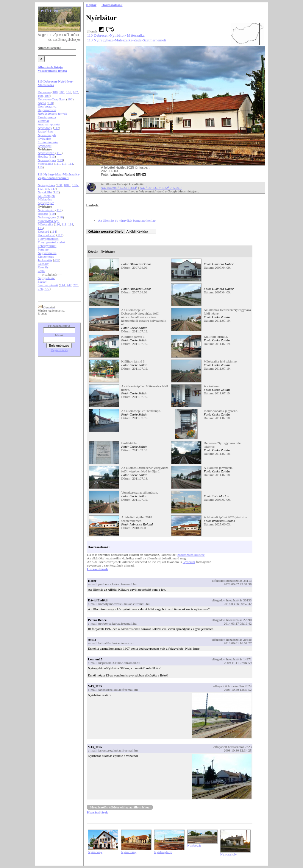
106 (69, 92)
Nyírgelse (44, 139)
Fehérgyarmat (47, 246)
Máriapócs (45, 199)
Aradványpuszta (49, 124)
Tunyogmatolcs (48, 239)
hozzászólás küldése (191, 555)
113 (59, 153)
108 (40, 96)
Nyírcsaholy (228, 854)
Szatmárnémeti (48, 285)
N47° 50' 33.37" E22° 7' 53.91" (161, 188)
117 (53, 189)
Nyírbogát (45, 146)
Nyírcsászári (46, 153)
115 (40, 167)
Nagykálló (45, 192)
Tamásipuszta (47, 117)
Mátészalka (46, 164)
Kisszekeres (46, 256)
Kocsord (43, 231)
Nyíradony (45, 128)
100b (67, 185)
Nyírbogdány (163, 852)
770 (76, 285)
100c (75, 185)
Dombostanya (47, 106)
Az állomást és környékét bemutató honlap (127, 220)
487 (57, 260)
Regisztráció (59, 350)
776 (40, 289)
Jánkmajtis (45, 260)
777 (47, 289)
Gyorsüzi (189, 562)
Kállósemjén (46, 196)
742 (69, 285)
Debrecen (44, 92)
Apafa (42, 103)
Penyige (43, 249)
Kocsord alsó (47, 235)
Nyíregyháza (46, 185)
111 (57, 164)
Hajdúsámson (47, 110)
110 (59, 210)
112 (57, 128)
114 (71, 164)
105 (62, 92)
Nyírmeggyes (47, 160)
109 (47, 96)
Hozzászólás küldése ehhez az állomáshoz (120, 807)
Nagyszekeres (47, 253)
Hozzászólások (97, 569)
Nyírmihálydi (47, 135)
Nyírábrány (129, 852)
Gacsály (43, 264)
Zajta (41, 271)
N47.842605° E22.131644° (119, 188)
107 (75, 92)
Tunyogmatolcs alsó (51, 242)
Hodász (43, 156)
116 (47, 189)
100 (55, 92)
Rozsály (43, 267)
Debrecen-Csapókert (52, 99)
